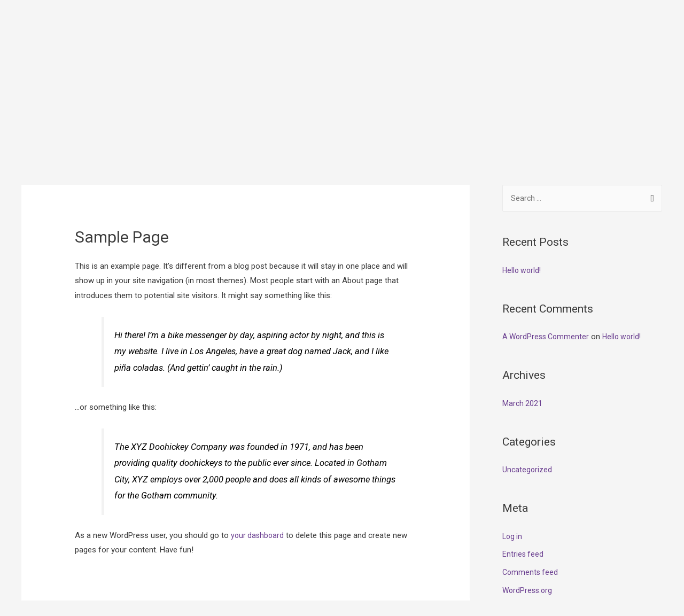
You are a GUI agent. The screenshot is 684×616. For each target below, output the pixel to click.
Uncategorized (528, 411)
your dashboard (258, 476)
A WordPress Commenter (548, 278)
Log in (513, 478)
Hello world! (523, 212)
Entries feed (523, 496)
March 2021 (523, 345)
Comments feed (531, 514)
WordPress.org (528, 532)
